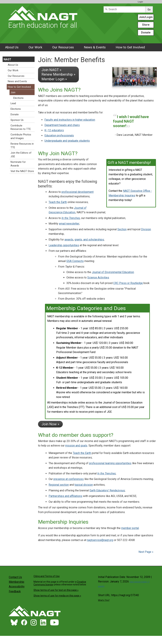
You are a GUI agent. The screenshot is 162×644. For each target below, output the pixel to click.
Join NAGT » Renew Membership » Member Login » (58, 74)
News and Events (17, 81)
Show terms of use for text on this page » (56, 590)
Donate (146, 33)
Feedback (15, 591)
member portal (130, 528)
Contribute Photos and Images (21, 136)
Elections (18, 98)
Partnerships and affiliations (65, 496)
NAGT (7, 59)
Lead (13, 103)
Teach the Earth (58, 202)
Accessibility (17, 587)
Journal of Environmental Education (113, 272)
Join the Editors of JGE (21, 155)
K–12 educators (54, 130)
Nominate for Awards (18, 164)
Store (146, 25)
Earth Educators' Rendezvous (107, 490)
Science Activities (98, 278)
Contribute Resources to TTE (21, 127)
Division (146, 229)
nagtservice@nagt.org (100, 540)
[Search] (124, 9)
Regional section (59, 485)
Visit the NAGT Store (22, 171)
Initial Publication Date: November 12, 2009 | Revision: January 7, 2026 (125, 581)
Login (140, 2)
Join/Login (146, 17)
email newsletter (69, 224)
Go (149, 10)
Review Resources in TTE (22, 146)
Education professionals (59, 136)
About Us (12, 47)
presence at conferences (69, 479)
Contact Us (15, 577)
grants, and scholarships (89, 240)
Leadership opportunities (64, 245)
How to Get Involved (130, 47)
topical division (84, 485)
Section (122, 229)
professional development (78, 192)
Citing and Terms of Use (47, 576)
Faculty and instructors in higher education (70, 120)
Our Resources (63, 47)
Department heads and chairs (62, 125)
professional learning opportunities (110, 463)
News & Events (95, 47)
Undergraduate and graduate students (67, 141)
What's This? (104, 600)
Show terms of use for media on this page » (57, 596)
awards (69, 240)
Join (13, 93)
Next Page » (146, 552)
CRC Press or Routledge (128, 283)
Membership (17, 582)
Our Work (35, 47)
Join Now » (50, 424)
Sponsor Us (17, 120)
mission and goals (76, 446)
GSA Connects (75, 261)
